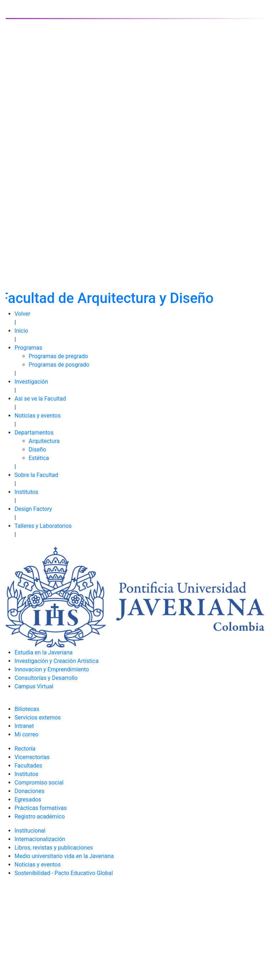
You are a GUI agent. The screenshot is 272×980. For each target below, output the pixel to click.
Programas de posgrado (59, 365)
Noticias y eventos (38, 416)
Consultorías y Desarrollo (46, 678)
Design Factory (33, 509)
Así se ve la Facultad (40, 399)
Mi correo (27, 734)
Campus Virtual (34, 686)
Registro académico (40, 816)
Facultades (28, 766)
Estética (39, 458)
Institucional (30, 831)
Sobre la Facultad (36, 475)
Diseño (37, 450)
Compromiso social (39, 783)
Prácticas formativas (41, 808)
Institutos (26, 492)
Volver (22, 314)
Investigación (31, 382)
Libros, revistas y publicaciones (54, 848)
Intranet (24, 726)
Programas (28, 348)
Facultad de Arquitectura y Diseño (107, 298)
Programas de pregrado (58, 356)
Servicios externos (38, 717)
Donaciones (29, 791)
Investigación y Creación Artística (56, 661)
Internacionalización (40, 839)
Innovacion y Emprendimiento (52, 669)
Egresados (28, 800)
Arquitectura (44, 441)
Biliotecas (27, 709)
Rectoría (25, 749)
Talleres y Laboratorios (43, 526)
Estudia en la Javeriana (44, 652)
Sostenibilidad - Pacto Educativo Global (64, 873)
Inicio (21, 331)
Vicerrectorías (32, 757)
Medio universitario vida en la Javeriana (64, 856)
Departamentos (34, 433)
